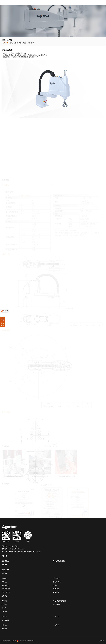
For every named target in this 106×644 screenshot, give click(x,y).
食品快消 (56, 589)
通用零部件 (5, 585)
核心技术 (4, 565)
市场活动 (56, 616)
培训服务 (4, 604)
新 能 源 (4, 578)
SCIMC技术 (5, 570)
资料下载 (31, 43)
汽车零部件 (57, 578)
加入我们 (56, 625)
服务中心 (4, 596)
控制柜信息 (14, 43)
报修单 (4, 608)
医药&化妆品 (57, 582)
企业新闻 (4, 616)
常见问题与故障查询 (60, 601)
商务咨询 (4, 629)
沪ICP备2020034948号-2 (27, 641)
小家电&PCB (6, 592)
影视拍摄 (56, 592)
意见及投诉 (57, 604)
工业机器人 (5, 561)
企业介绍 (4, 625)
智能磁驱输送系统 (59, 561)
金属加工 (56, 585)
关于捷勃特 (5, 620)
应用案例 (4, 573)
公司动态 (4, 611)
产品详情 (5, 43)
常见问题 (23, 43)
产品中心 (4, 556)
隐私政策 (102, 641)
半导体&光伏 (6, 589)
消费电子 (4, 582)
